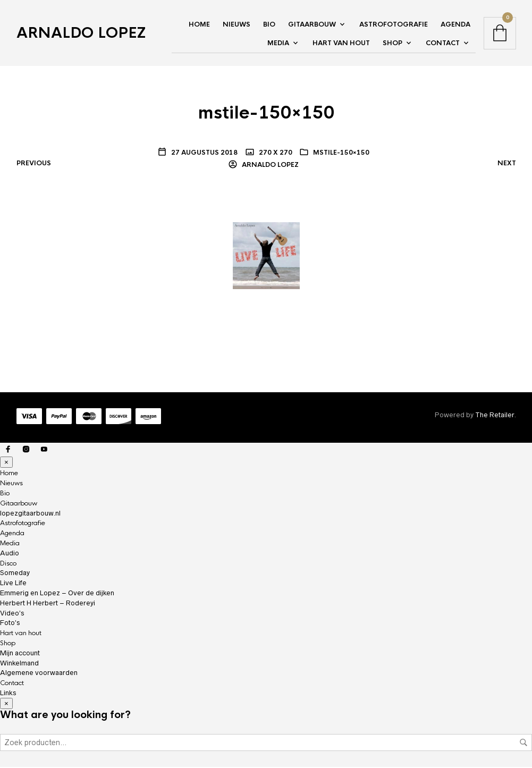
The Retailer (495, 416)
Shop (392, 44)
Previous (34, 164)
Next (507, 164)
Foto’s (10, 624)
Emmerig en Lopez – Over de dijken (57, 594)
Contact (443, 44)
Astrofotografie (394, 25)
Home (199, 25)
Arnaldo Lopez (81, 33)
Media (278, 44)
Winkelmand (19, 664)
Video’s (12, 614)
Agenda (455, 25)
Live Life (13, 584)
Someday (15, 574)
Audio (10, 554)
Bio (269, 25)
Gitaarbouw (312, 25)
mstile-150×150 (341, 153)
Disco (8, 564)
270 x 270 (275, 153)
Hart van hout (341, 44)
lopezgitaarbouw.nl (30, 514)
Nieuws (237, 25)
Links (8, 694)
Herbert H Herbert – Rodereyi (48, 604)
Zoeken (523, 744)
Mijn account (20, 653)
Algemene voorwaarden (39, 674)
